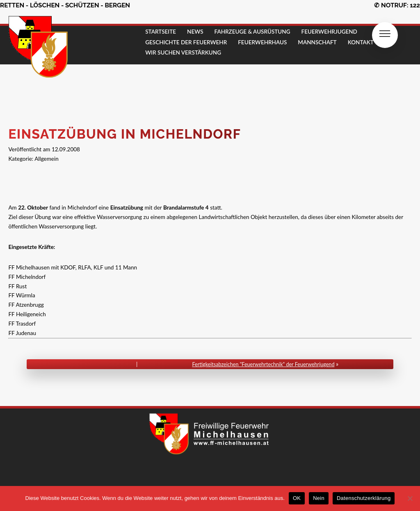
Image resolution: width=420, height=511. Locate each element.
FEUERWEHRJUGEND (329, 32)
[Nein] (410, 498)
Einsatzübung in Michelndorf (125, 134)
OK (297, 498)
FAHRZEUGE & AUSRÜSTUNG (252, 32)
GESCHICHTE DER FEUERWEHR (186, 42)
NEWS (195, 32)
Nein (319, 498)
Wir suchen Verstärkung (183, 52)
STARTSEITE (161, 32)
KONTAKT (361, 42)
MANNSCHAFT (317, 42)
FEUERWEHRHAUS (262, 42)
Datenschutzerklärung (364, 498)
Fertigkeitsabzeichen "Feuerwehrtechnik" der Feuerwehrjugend (264, 364)
